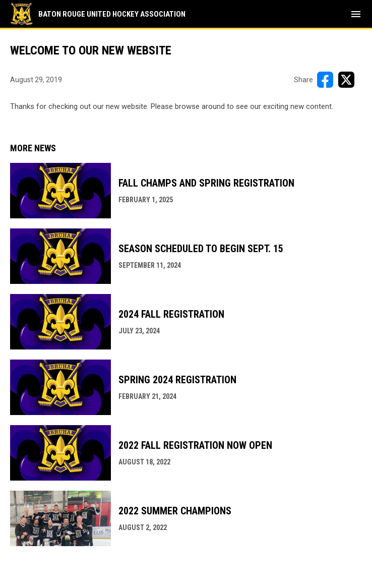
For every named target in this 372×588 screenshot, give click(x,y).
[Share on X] (346, 80)
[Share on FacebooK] (325, 80)
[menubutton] (356, 14)
